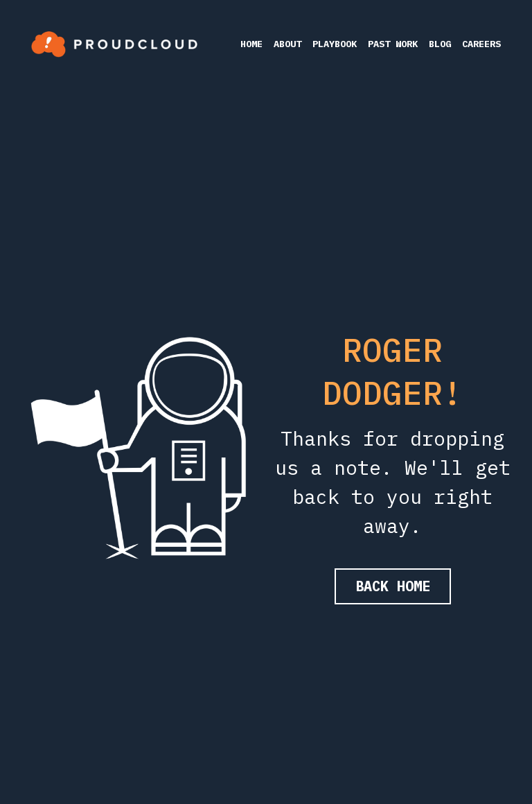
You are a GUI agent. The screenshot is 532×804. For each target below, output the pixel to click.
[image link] (114, 43)
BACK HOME (393, 586)
